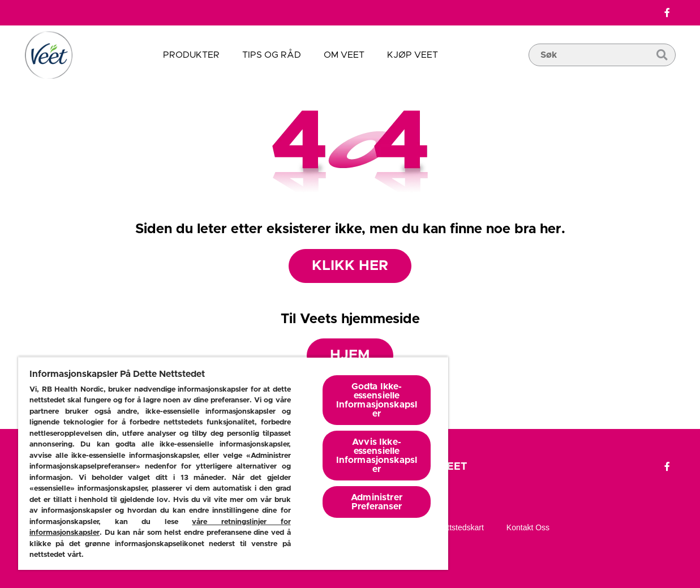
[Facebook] (667, 13)
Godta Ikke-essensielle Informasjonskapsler (377, 400)
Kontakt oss (528, 527)
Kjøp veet (413, 55)
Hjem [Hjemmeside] (350, 355)
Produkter (191, 55)
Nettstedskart (460, 527)
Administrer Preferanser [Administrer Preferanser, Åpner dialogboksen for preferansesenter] (377, 502)
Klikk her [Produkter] (350, 266)
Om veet (344, 55)
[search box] (602, 72)
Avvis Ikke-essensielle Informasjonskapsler (377, 456)
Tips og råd (272, 55)
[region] (233, 463)
